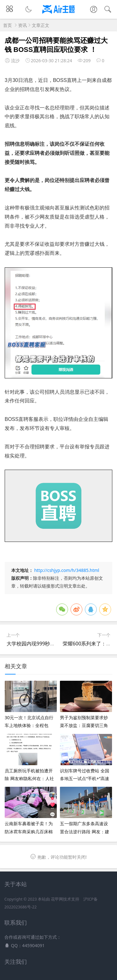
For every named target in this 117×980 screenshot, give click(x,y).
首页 (7, 25)
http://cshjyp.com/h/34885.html (67, 570)
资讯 (22, 25)
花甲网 (57, 899)
